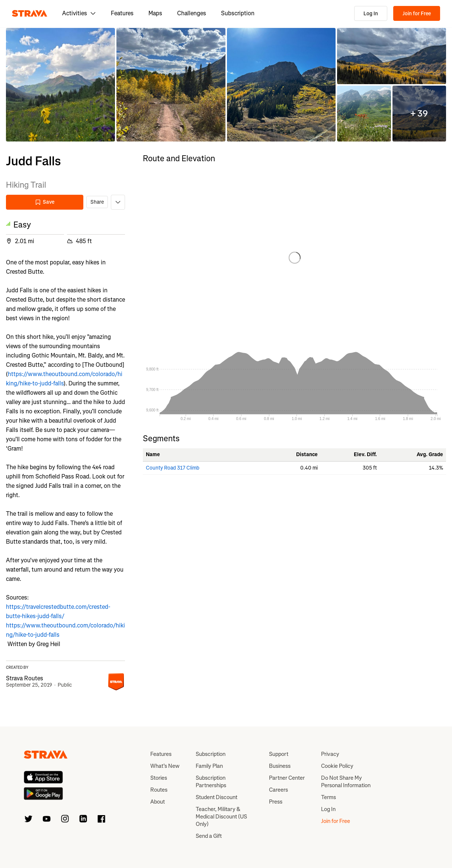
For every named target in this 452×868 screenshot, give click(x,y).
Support (279, 754)
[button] (60, 85)
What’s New (165, 766)
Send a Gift (209, 836)
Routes (159, 790)
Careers (278, 790)
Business (280, 766)
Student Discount (217, 797)
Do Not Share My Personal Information (346, 782)
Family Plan (209, 766)
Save (45, 202)
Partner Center (287, 778)
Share (97, 202)
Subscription (238, 13)
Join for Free (417, 14)
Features (122, 13)
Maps (155, 13)
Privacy (330, 754)
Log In (371, 14)
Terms (328, 797)
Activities (79, 13)
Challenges (192, 13)
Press (276, 802)
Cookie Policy (337, 766)
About (158, 802)
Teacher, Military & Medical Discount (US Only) (221, 817)
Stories (159, 778)
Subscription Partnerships (211, 782)
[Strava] (30, 13)
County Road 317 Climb (173, 468)
